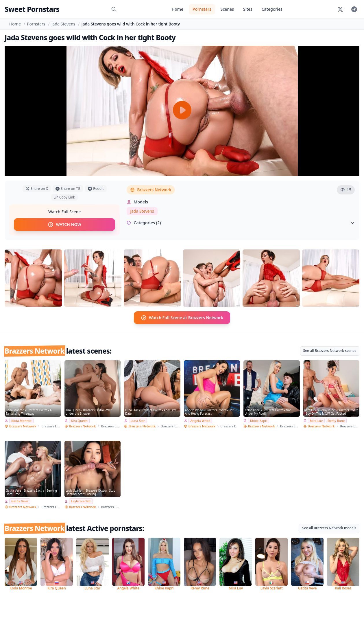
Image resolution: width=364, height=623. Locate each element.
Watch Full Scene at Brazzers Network (182, 318)
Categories (272, 9)
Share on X (37, 189)
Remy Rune (336, 420)
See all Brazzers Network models (329, 528)
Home (178, 9)
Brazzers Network (151, 190)
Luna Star (138, 420)
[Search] (114, 9)
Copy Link (64, 197)
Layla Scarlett (81, 501)
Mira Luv (316, 420)
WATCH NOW (64, 225)
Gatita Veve (20, 501)
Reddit (96, 189)
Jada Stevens (63, 24)
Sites (248, 9)
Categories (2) (241, 223)
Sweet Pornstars (32, 9)
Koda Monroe (21, 420)
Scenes (227, 9)
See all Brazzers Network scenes (330, 351)
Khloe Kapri (259, 420)
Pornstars (202, 9)
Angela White (201, 420)
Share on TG (68, 189)
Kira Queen (80, 420)
